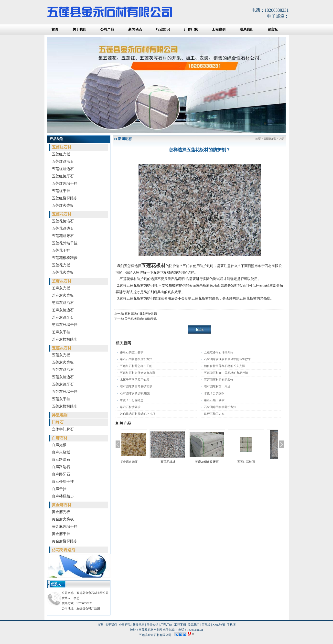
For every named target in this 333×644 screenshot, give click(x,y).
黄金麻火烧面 (141, 462)
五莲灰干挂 (61, 399)
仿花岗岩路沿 (64, 550)
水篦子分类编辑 (214, 393)
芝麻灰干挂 (61, 332)
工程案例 (219, 29)
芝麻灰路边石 (63, 310)
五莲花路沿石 (63, 221)
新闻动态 (135, 29)
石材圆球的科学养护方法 (220, 407)
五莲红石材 (62, 147)
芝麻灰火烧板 (63, 295)
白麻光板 (59, 445)
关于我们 (79, 29)
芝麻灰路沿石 (63, 303)
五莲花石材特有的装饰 (219, 380)
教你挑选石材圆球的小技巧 (138, 414)
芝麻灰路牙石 (63, 317)
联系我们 (247, 29)
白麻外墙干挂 (63, 482)
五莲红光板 (61, 154)
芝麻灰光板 (61, 288)
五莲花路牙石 (63, 236)
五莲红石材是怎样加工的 (136, 366)
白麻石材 (60, 438)
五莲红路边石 (63, 169)
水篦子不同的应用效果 (135, 380)
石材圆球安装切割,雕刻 (135, 393)
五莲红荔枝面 (258, 462)
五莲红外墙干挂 (65, 183)
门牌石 (58, 422)
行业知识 (163, 29)
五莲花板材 (180, 462)
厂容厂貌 (191, 29)
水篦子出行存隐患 (132, 400)
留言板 (273, 29)
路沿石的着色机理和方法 (136, 359)
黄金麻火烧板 (63, 519)
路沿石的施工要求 (132, 352)
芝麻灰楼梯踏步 (65, 339)
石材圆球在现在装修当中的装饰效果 (227, 359)
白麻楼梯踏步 (63, 496)
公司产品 (107, 29)
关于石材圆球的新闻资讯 (141, 319)
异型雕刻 (60, 415)
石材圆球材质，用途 (217, 386)
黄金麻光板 (61, 512)
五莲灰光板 (61, 355)
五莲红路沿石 (63, 161)
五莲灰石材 (62, 348)
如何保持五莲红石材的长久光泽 (225, 366)
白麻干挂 (59, 489)
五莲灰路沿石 (63, 370)
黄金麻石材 (62, 505)
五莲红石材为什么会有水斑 (138, 373)
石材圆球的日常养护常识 (141, 314)
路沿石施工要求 (214, 400)
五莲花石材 (62, 214)
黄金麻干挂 (61, 534)
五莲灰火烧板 (63, 362)
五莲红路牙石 (63, 176)
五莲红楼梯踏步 (65, 198)
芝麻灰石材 (62, 281)
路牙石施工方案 (214, 414)
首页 (55, 29)
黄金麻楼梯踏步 (65, 541)
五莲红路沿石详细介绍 (219, 352)
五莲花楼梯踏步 (65, 258)
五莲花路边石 (63, 228)
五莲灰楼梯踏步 (65, 406)
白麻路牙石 (61, 474)
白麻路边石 (61, 467)
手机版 (231, 625)
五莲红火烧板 (63, 205)
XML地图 (219, 625)
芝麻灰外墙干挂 (65, 325)
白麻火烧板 (61, 452)
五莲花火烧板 (63, 272)
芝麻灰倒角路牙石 (219, 462)
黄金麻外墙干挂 (65, 526)
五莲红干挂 (61, 191)
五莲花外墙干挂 (65, 243)
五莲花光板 (61, 265)
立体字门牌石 (63, 429)
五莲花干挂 (61, 250)
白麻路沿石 (61, 460)
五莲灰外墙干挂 (65, 392)
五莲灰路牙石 (63, 384)
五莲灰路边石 (63, 377)
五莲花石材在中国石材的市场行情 (226, 373)
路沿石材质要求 (130, 407)
